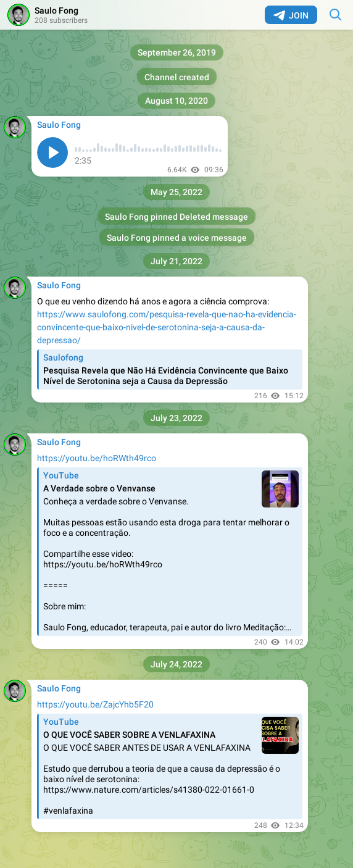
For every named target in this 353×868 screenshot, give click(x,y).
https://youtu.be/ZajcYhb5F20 (95, 704)
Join (291, 15)
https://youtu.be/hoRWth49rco (97, 458)
